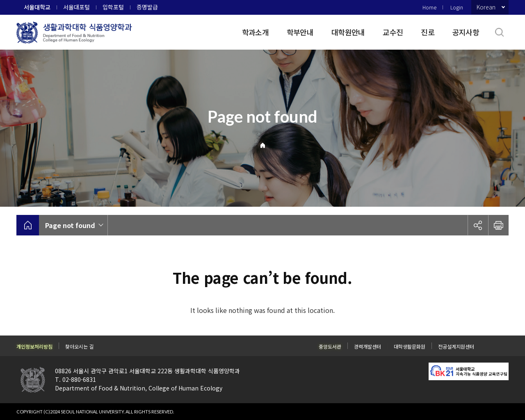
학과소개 (255, 32)
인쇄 (498, 225)
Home (429, 7)
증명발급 (147, 7)
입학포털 (113, 7)
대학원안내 (348, 32)
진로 (428, 32)
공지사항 (466, 32)
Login (457, 7)
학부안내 (300, 32)
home (28, 225)
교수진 (393, 32)
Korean (486, 7)
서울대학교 (37, 7)
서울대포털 (76, 7)
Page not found (70, 225)
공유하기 (478, 225)
